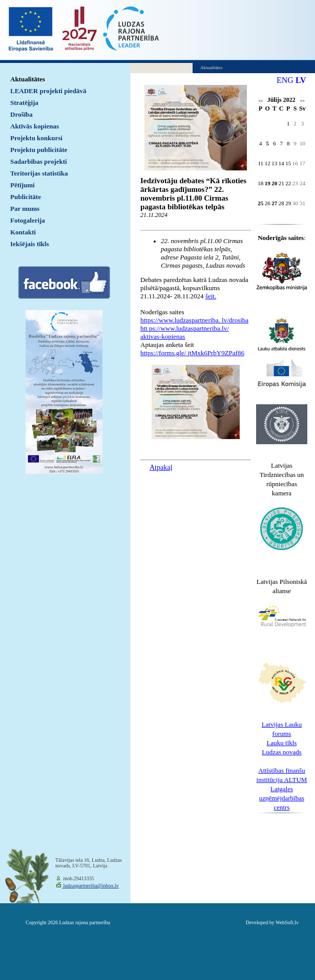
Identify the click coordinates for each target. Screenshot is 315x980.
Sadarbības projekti (39, 161)
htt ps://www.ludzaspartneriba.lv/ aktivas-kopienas (185, 332)
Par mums (25, 209)
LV (301, 80)
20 (274, 183)
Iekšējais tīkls (29, 244)
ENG (285, 80)
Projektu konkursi (36, 138)
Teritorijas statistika (39, 173)
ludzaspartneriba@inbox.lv (90, 886)
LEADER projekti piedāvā (48, 91)
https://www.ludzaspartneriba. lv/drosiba (194, 320)
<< (260, 101)
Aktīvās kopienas (35, 126)
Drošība (22, 114)
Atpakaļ (161, 467)
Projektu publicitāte (39, 150)
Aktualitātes (28, 79)
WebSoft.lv (287, 922)
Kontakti (23, 232)
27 (274, 203)
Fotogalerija (28, 220)
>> (302, 101)
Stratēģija (24, 103)
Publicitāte (26, 197)
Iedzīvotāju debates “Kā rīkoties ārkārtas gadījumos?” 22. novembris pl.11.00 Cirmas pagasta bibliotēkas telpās (193, 194)
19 (268, 183)
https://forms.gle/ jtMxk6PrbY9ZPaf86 (192, 353)
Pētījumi (23, 185)
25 (260, 203)
